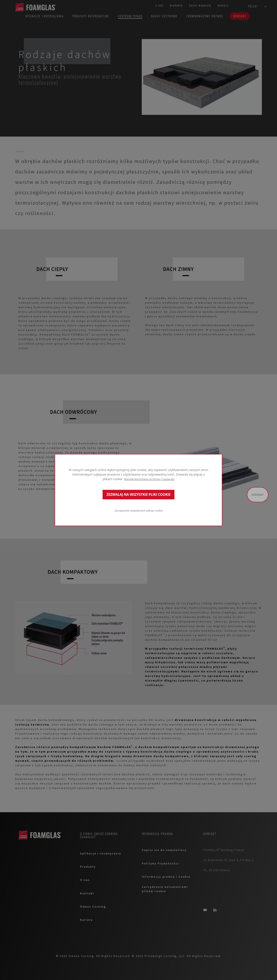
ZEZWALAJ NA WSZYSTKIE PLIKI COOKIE (138, 495)
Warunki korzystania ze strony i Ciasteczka (149, 479)
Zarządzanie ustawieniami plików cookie (138, 510)
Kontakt (258, 495)
